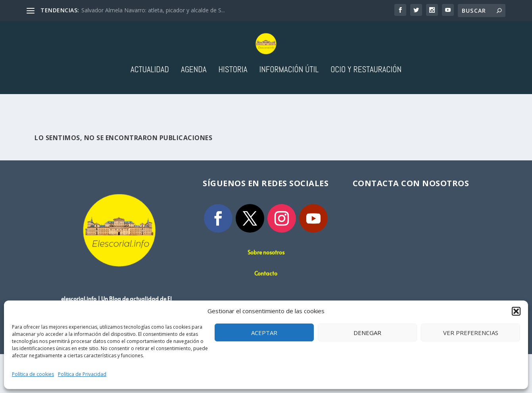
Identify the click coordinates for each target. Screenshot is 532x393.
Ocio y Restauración (366, 101)
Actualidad (150, 101)
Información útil (289, 101)
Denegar (367, 333)
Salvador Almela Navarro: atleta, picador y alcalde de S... (153, 10)
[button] (516, 311)
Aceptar (264, 333)
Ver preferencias (471, 333)
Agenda (194, 101)
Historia (233, 101)
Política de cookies (33, 374)
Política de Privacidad (82, 374)
